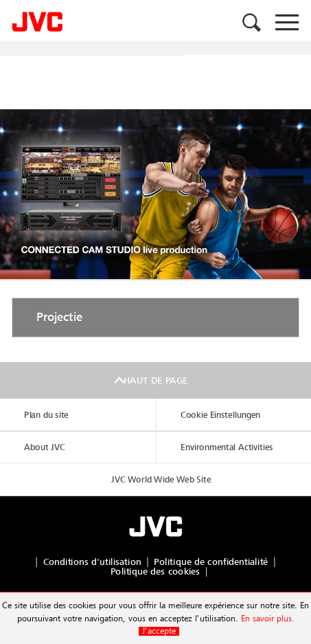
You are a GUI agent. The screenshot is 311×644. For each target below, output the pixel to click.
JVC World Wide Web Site (161, 479)
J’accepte (159, 631)
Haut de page (155, 380)
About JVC (45, 447)
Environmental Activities (227, 447)
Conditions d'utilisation (92, 562)
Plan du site (46, 415)
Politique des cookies (155, 571)
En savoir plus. (268, 619)
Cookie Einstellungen (220, 415)
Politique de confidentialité (211, 562)
